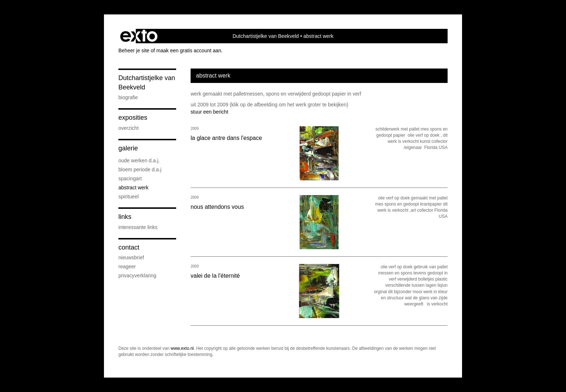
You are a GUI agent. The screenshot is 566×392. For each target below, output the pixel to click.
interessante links (138, 227)
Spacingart (130, 179)
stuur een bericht (209, 112)
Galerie (128, 148)
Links (125, 217)
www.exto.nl (182, 348)
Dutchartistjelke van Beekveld (266, 36)
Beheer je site (134, 50)
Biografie (128, 97)
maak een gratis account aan (189, 50)
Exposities (133, 118)
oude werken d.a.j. (139, 160)
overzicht (129, 128)
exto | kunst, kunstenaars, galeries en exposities (139, 36)
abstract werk (133, 188)
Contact (129, 247)
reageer (127, 267)
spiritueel (129, 197)
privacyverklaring (137, 276)
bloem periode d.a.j (140, 169)
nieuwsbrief (131, 257)
